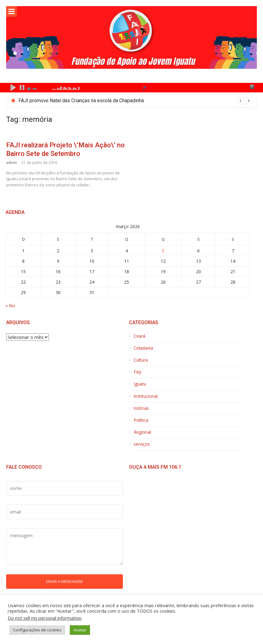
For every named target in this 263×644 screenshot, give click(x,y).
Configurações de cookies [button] (37, 630)
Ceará (139, 336)
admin (12, 163)
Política (141, 420)
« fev (10, 306)
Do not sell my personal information (45, 618)
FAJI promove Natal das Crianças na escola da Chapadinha (81, 101)
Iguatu (140, 384)
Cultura (141, 360)
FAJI (137, 372)
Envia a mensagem (64, 581)
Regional (142, 432)
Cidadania (143, 348)
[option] (135, 101)
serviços (142, 444)
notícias (141, 408)
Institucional (146, 396)
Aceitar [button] (80, 630)
